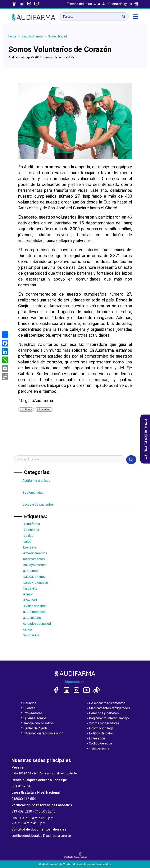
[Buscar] (124, 17)
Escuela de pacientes (38, 504)
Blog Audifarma (32, 36)
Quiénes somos (33, 719)
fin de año (30, 588)
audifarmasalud (34, 612)
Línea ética (95, 739)
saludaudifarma (34, 577)
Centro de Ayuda (34, 729)
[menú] (135, 17)
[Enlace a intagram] (29, 4)
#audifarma (32, 524)
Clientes (28, 708)
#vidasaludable (35, 606)
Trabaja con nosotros (37, 724)
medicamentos (34, 559)
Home (12, 36)
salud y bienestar (36, 583)
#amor (28, 594)
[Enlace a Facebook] (14, 4)
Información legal (100, 729)
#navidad (30, 600)
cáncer (28, 629)
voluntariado (44, 410)
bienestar (30, 547)
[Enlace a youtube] (37, 4)
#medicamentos (35, 553)
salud (27, 542)
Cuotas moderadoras (103, 724)
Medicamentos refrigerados (108, 708)
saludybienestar (35, 565)
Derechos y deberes (102, 713)
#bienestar (31, 530)
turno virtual (32, 635)
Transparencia (97, 749)
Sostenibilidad (57, 36)
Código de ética (99, 744)
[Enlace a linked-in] (22, 4)
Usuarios (28, 703)
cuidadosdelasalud (37, 624)
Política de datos (100, 734)
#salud (28, 536)
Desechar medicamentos (106, 703)
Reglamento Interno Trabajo (107, 719)
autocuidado (32, 618)
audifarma (26, 410)
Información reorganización (42, 734)
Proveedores (31, 713)
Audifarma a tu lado (36, 481)
